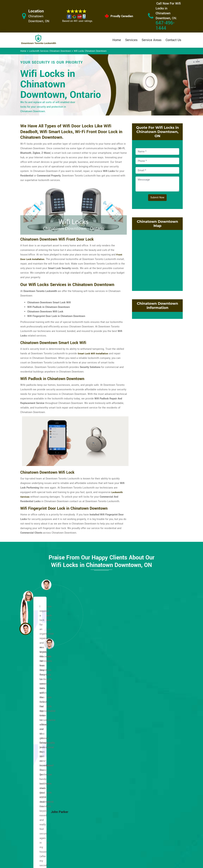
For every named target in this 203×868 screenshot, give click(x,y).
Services (131, 40)
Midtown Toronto (96, 765)
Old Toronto (93, 774)
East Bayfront (39, 760)
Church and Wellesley (44, 724)
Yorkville (147, 769)
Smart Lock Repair (90, 842)
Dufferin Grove (40, 751)
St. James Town (151, 733)
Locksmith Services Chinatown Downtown (50, 51)
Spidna (146, 728)
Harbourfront (94, 715)
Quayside (147, 701)
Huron (90, 719)
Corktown (37, 737)
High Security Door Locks (90, 815)
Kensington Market (97, 728)
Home (117, 40)
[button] (49, 644)
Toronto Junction (151, 756)
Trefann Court (149, 760)
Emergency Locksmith (127, 845)
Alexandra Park (40, 701)
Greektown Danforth (43, 697)
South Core (148, 724)
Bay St (35, 715)
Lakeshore (92, 737)
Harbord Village (95, 710)
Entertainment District (44, 769)
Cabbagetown (39, 719)
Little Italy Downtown (99, 751)
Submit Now (157, 198)
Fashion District (41, 774)
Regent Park (149, 710)
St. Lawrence (149, 737)
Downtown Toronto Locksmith (100, 864)
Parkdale (147, 697)
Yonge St (147, 765)
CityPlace (37, 728)
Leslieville (92, 742)
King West (92, 733)
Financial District (41, 778)
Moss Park (93, 769)
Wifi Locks (121, 827)
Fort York (92, 692)
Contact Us (173, 40)
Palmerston (148, 692)
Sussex (146, 742)
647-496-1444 (165, 26)
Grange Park (94, 701)
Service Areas (152, 40)
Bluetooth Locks (124, 820)
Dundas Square (40, 756)
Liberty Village (95, 746)
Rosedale (147, 719)
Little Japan (93, 756)
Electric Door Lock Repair (90, 833)
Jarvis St (92, 724)
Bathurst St (38, 710)
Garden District (95, 697)
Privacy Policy (123, 813)
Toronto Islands (150, 751)
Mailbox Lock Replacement (122, 836)
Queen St (147, 706)
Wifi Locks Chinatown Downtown (90, 51)
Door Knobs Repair (90, 849)
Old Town (92, 778)
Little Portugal (95, 760)
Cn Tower (37, 733)
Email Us (157, 813)
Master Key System (91, 824)
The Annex (148, 746)
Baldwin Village (40, 706)
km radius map (157, 260)
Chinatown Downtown (44, 692)
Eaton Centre (39, 765)
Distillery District (41, 746)
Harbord (91, 706)
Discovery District (42, 742)
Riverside (147, 715)
